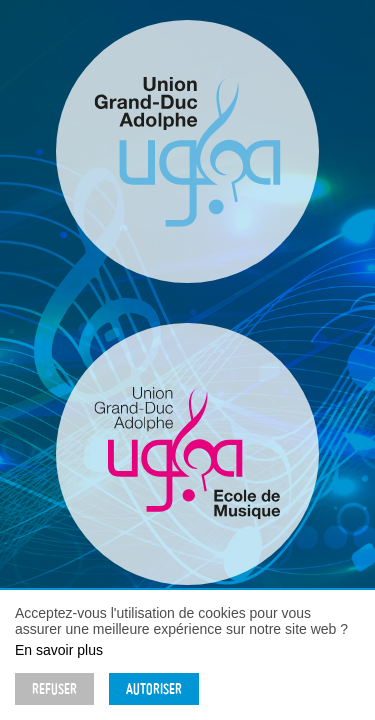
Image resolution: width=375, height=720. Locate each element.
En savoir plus (59, 650)
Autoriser (154, 689)
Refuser (54, 689)
